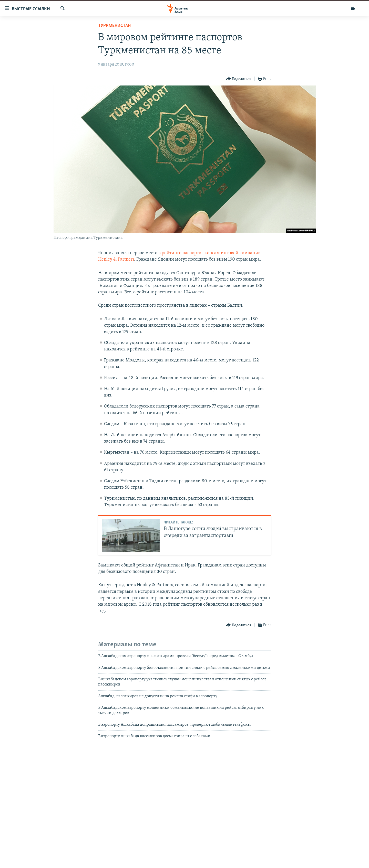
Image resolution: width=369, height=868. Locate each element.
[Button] (239, 79)
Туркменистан (114, 26)
